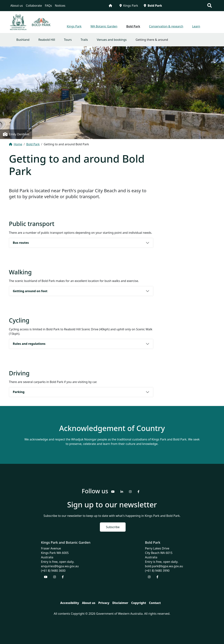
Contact (155, 603)
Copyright (139, 603)
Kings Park (129, 6)
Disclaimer (120, 603)
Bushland (23, 40)
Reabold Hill (47, 40)
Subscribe (113, 527)
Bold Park (153, 6)
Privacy (104, 603)
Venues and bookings (112, 40)
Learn (196, 26)
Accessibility (70, 603)
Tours (68, 40)
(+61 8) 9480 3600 (53, 571)
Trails (84, 40)
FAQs (48, 6)
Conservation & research (166, 26)
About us (17, 6)
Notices (60, 6)
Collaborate (34, 6)
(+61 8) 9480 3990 (157, 571)
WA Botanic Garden (104, 26)
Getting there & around (152, 40)
